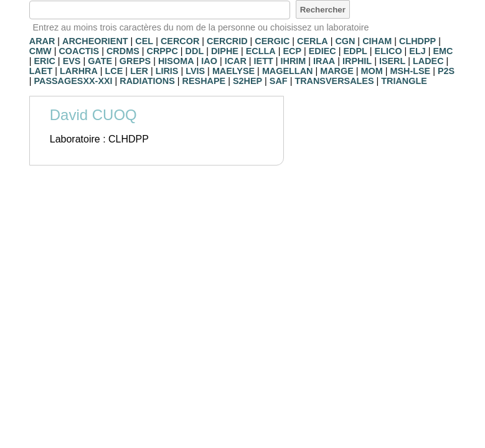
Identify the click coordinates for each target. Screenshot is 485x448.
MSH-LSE (410, 71)
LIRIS (167, 71)
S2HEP (247, 81)
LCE (114, 71)
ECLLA (261, 51)
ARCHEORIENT (95, 41)
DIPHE (225, 51)
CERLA (313, 41)
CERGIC (272, 41)
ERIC (44, 61)
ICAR (236, 61)
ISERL (392, 61)
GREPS (135, 61)
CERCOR (180, 41)
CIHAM (377, 41)
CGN (345, 41)
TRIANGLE (404, 81)
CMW (40, 51)
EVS (72, 61)
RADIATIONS (147, 81)
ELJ (417, 51)
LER (139, 71)
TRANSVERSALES (334, 81)
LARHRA (79, 71)
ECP (292, 51)
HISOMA (176, 61)
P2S (446, 71)
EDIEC (323, 51)
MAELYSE (233, 71)
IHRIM (294, 61)
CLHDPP (417, 41)
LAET (41, 71)
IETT (264, 61)
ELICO (388, 51)
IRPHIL (357, 61)
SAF (279, 81)
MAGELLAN (288, 71)
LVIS (195, 71)
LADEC (428, 61)
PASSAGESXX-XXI (73, 81)
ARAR (42, 41)
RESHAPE (204, 81)
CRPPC (162, 51)
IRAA (324, 61)
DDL (195, 51)
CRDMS (123, 51)
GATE (100, 61)
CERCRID (227, 41)
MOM (372, 71)
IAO (209, 61)
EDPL (355, 51)
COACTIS (79, 51)
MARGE (337, 71)
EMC (443, 51)
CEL (144, 41)
